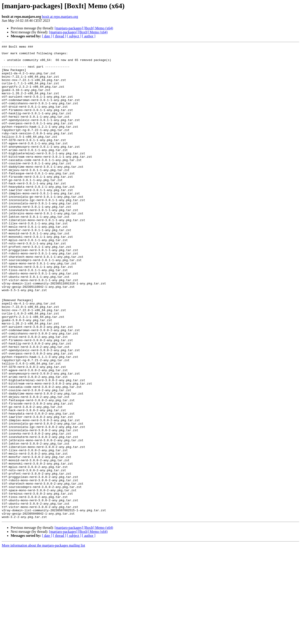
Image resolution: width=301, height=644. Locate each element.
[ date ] (47, 36)
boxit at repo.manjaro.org (60, 17)
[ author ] (89, 36)
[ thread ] (60, 36)
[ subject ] (74, 36)
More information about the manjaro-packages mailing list (43, 640)
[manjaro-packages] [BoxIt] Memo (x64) (84, 28)
